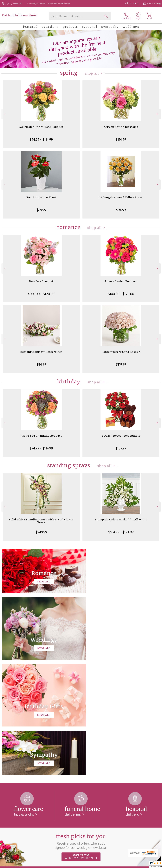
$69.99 (41, 210)
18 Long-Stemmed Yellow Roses (121, 197)
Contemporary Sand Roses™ (121, 352)
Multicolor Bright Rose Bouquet (41, 127)
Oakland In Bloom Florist (20, 15)
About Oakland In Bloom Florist (20, 759)
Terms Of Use (97, 865)
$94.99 (121, 210)
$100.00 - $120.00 (41, 294)
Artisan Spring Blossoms (121, 127)
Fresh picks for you (81, 726)
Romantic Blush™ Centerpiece (41, 352)
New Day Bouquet (41, 281)
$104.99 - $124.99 (121, 532)
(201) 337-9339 (14, 3)
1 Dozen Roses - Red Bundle (121, 436)
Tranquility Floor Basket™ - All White (121, 520)
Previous (4, 114)
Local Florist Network (133, 865)
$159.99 (121, 448)
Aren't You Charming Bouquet (41, 436)
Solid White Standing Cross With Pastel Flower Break (41, 521)
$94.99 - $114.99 (41, 139)
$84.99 (41, 364)
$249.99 (41, 532)
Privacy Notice (113, 865)
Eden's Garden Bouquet (121, 281)
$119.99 (121, 364)
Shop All (92, 73)
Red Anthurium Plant (41, 197)
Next (158, 114)
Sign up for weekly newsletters (81, 742)
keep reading (108, 765)
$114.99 (121, 139)
